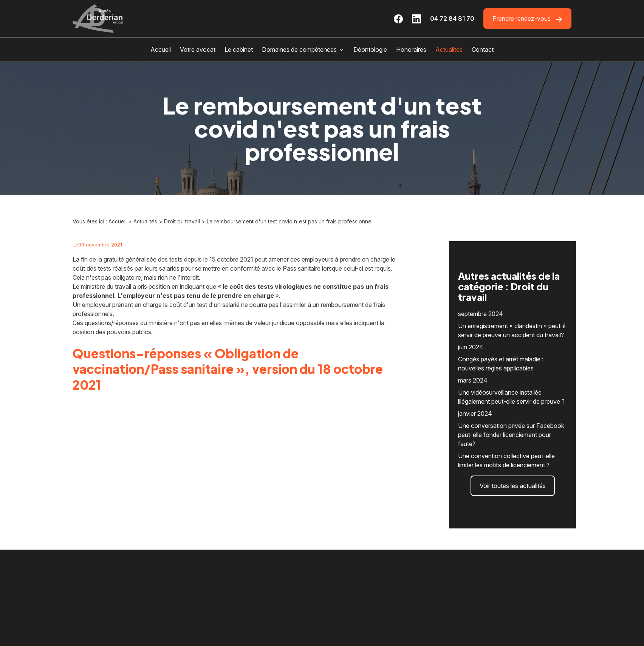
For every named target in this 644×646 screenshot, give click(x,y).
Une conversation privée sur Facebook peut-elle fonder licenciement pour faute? (511, 414)
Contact (483, 50)
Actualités (449, 50)
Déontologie (370, 50)
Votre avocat (198, 50)
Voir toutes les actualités (513, 465)
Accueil (161, 50)
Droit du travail (182, 221)
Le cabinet (239, 50)
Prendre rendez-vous (527, 19)
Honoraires (411, 50)
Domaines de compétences (299, 50)
